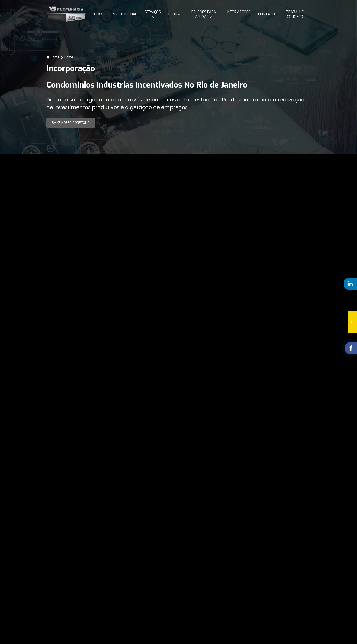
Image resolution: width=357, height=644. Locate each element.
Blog (173, 14)
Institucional (124, 14)
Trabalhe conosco (295, 14)
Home (99, 14)
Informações (238, 12)
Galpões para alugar (204, 14)
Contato (266, 14)
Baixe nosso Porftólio (71, 123)
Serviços (153, 12)
